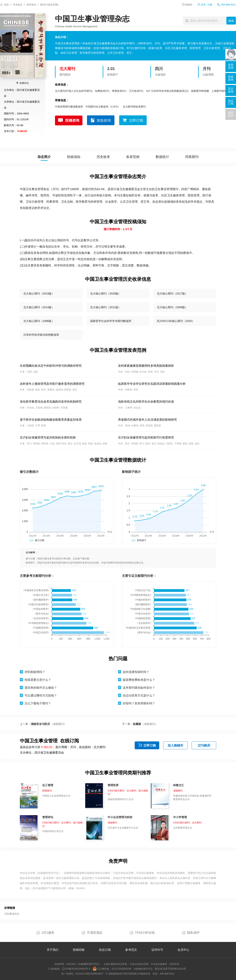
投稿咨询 (72, 120)
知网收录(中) (102, 91)
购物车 (189, 5)
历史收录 (103, 157)
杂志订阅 (105, 950)
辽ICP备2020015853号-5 (76, 969)
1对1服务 (48, 933)
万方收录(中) (136, 91)
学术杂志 (18, 5)
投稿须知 (74, 157)
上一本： (43, 724)
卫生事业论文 (12, 914)
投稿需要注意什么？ (38, 680)
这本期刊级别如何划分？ (139, 688)
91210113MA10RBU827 (89, 974)
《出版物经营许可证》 (48, 873)
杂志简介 (44, 157)
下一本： (140, 724)
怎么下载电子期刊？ (38, 703)
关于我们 (53, 950)
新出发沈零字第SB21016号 (170, 969)
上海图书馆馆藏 (220, 91)
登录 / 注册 (207, 5)
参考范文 (131, 950)
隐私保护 (193, 933)
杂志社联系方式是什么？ (139, 695)
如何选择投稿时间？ (136, 672)
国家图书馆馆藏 (200, 91)
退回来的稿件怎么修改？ (41, 688)
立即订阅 (136, 120)
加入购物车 (176, 745)
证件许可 (157, 950)
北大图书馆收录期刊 (134, 107)
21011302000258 (121, 969)
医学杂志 (31, 5)
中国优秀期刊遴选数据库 (69, 107)
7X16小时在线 (145, 933)
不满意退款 (95, 933)
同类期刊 (192, 157)
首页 (6, 5)
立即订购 (150, 745)
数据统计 (162, 157)
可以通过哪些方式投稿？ (41, 695)
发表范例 (133, 157)
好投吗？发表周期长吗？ (139, 703)
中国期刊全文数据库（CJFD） (103, 107)
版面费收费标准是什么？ (139, 680)
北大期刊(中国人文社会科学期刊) (74, 91)
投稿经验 (79, 950)
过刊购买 (204, 745)
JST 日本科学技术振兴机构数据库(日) (167, 91)
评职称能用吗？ (35, 672)
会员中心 (183, 950)
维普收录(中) (119, 91)
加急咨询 (104, 120)
